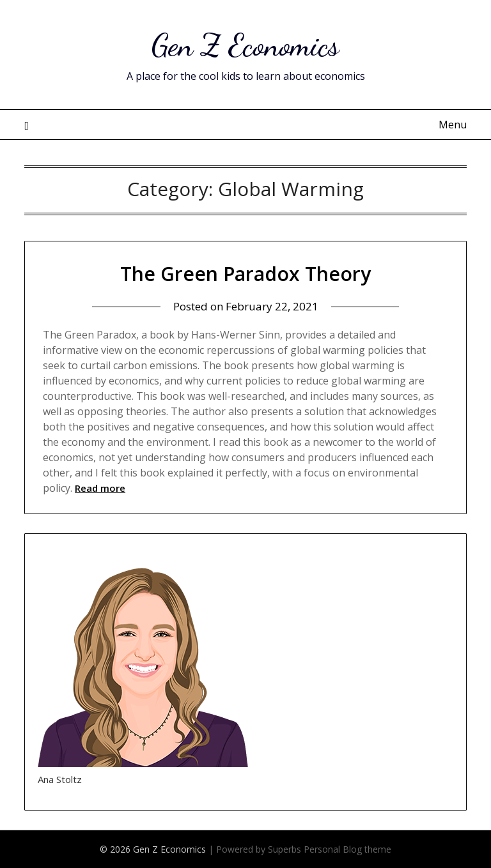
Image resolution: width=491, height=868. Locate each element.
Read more (100, 488)
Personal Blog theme (347, 849)
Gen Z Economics (245, 45)
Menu (453, 125)
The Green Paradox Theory (245, 274)
